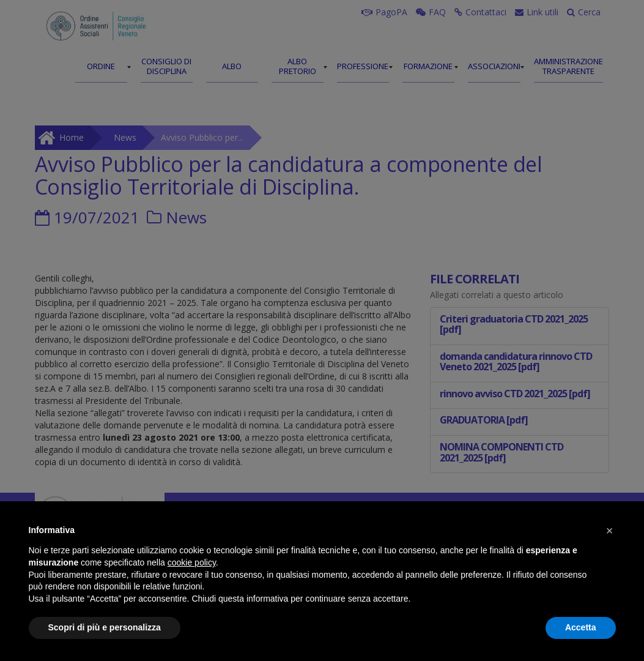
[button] (610, 531)
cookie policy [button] (192, 562)
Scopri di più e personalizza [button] (105, 627)
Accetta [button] (581, 627)
